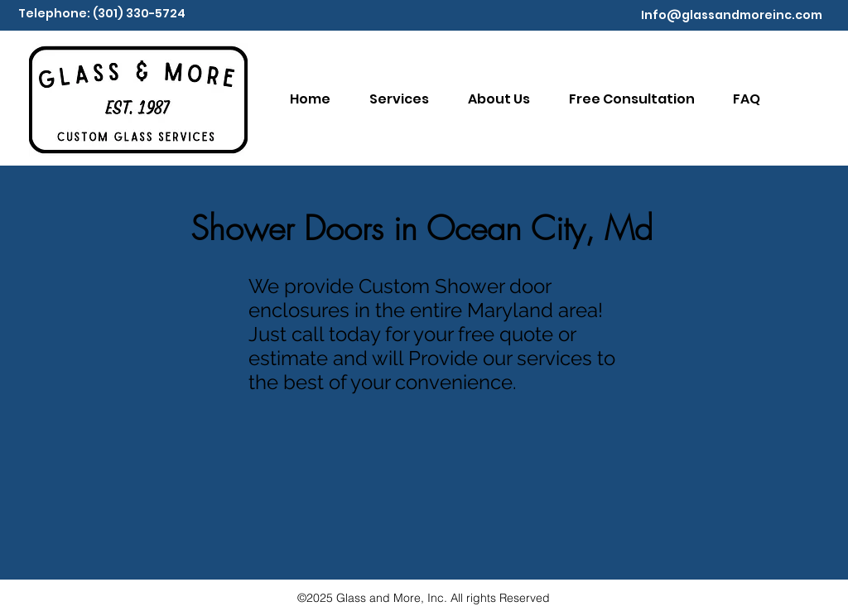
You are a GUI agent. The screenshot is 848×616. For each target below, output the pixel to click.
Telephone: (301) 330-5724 (102, 13)
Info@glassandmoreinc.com (732, 15)
